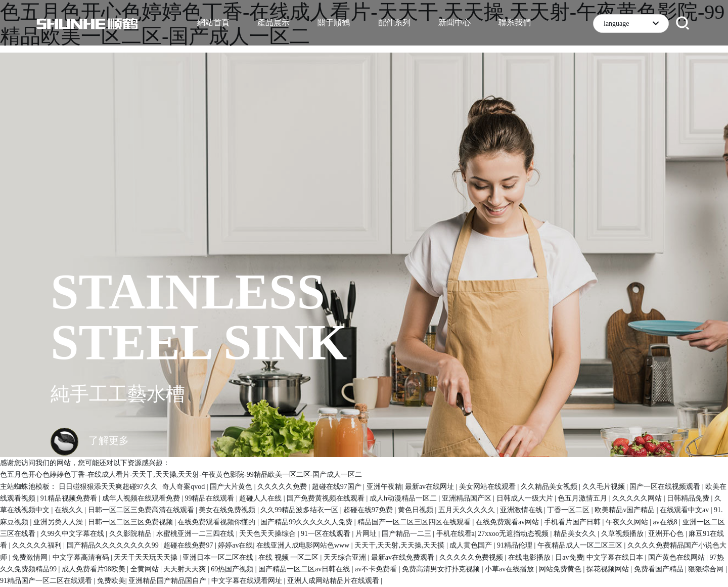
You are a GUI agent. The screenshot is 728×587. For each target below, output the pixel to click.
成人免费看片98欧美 (95, 569)
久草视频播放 (623, 534)
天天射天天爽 (186, 569)
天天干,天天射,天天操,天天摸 (400, 545)
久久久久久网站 (638, 498)
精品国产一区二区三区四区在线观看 (415, 522)
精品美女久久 (576, 534)
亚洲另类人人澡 (59, 522)
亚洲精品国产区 (468, 498)
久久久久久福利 (38, 545)
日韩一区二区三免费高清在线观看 (142, 510)
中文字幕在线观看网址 (248, 581)
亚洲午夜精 (384, 487)
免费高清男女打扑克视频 (442, 569)
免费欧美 (111, 581)
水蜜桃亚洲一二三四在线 (196, 534)
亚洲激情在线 (522, 510)
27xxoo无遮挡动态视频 (514, 534)
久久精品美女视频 (550, 487)
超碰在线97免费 (369, 510)
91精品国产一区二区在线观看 (47, 581)
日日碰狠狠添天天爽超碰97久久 (109, 487)
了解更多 (90, 440)
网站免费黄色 (561, 569)
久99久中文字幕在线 (73, 534)
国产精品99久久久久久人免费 (307, 522)
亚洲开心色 (667, 534)
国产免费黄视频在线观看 (327, 498)
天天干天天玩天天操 (147, 557)
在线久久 (70, 510)
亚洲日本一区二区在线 (219, 557)
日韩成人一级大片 (526, 498)
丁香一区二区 (569, 510)
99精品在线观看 (210, 498)
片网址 (367, 534)
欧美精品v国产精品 (626, 510)
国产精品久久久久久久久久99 (114, 545)
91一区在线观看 (327, 534)
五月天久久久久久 (468, 510)
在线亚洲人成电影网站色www (304, 545)
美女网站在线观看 (488, 487)
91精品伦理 (516, 545)
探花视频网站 (609, 569)
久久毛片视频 (605, 487)
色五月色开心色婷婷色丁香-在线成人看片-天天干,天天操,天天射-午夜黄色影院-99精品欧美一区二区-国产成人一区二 (181, 475)
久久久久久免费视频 (472, 557)
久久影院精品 (131, 534)
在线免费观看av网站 (508, 522)
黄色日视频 (417, 510)
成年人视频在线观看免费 (142, 498)
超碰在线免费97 (189, 545)
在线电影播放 (530, 557)
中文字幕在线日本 (616, 557)
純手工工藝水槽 (118, 394)
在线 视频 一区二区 (289, 557)
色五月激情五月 (583, 498)
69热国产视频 (233, 569)
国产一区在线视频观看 (666, 487)
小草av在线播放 (510, 569)
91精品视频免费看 (70, 498)
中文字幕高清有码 (82, 557)
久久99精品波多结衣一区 (300, 510)
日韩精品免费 (689, 498)
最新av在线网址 (430, 487)
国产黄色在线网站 (677, 557)
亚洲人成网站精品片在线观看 (334, 581)
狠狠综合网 (707, 569)
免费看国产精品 (660, 569)
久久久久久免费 (283, 487)
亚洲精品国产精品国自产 (168, 581)
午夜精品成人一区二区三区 (581, 545)
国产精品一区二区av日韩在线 (305, 569)
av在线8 (666, 522)
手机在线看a (456, 534)
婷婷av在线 (235, 545)
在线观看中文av (685, 510)
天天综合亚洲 (346, 557)
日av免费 (569, 557)
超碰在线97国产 (338, 487)
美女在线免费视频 (228, 510)
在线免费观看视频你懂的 (217, 522)
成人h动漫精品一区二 (404, 498)
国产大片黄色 (232, 487)
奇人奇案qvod (185, 487)
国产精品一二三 (407, 534)
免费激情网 (31, 557)
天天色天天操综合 (268, 534)
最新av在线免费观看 (404, 557)
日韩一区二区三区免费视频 (131, 522)
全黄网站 (146, 569)
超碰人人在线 (261, 498)
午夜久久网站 (628, 522)
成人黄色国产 (472, 545)
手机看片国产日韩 (573, 522)
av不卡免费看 (377, 569)
